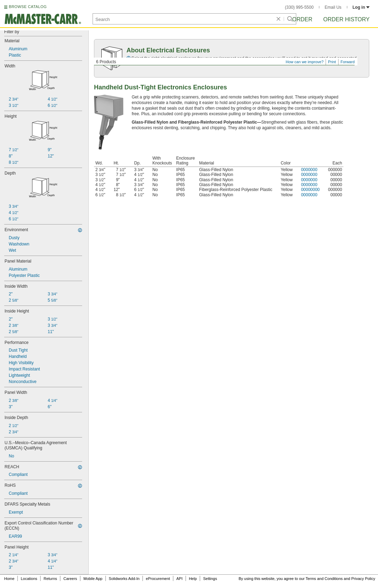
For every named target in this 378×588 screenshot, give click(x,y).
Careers (70, 579)
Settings (210, 579)
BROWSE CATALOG (28, 7)
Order (302, 19)
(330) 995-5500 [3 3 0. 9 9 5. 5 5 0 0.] (299, 7)
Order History (346, 19)
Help (193, 579)
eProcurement (158, 579)
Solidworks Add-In (124, 579)
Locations (29, 579)
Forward (348, 62)
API (180, 579)
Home (9, 579)
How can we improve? (305, 62)
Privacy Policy (363, 579)
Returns (50, 579)
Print (332, 62)
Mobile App (93, 579)
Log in (361, 7)
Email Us (333, 7)
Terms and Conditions (324, 579)
